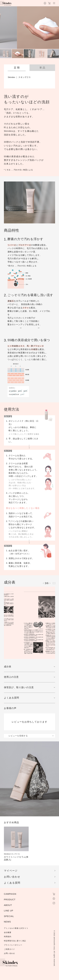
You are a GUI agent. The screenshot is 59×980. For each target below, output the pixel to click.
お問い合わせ (12, 877)
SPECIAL (9, 916)
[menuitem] (6, 54)
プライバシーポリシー (13, 945)
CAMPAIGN (10, 894)
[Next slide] (50, 583)
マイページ (11, 871)
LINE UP (9, 911)
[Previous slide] (43, 583)
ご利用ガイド (9, 949)
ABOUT (8, 905)
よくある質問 (12, 698)
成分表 (8, 667)
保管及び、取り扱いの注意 (19, 687)
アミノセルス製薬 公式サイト (16, 928)
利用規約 (8, 937)
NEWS (7, 922)
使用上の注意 (11, 677)
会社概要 (8, 932)
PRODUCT (10, 900)
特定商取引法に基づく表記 (15, 941)
